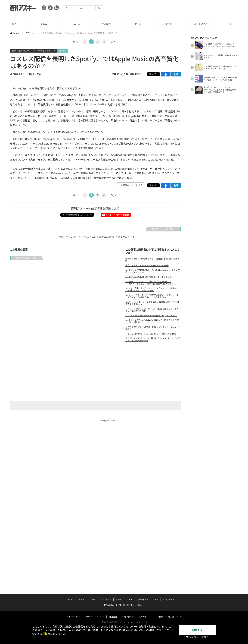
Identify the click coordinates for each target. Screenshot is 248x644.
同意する (197, 630)
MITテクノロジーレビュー (131, 602)
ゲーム (139, 24)
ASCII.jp (109, 602)
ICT (232, 24)
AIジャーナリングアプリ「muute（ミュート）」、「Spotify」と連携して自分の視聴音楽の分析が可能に (150, 283)
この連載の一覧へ (27, 258)
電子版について (175, 614)
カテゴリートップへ (163, 229)
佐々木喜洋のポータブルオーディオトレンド (34, 51)
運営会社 (113, 614)
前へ (75, 42)
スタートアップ (201, 24)
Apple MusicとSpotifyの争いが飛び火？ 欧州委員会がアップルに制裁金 (152, 321)
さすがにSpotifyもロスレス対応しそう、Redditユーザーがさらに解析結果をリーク (153, 339)
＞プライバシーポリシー (197, 637)
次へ (114, 42)
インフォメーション (172, 596)
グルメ (170, 24)
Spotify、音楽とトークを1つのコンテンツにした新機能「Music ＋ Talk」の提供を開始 (151, 289)
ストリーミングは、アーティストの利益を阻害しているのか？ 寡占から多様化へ (152, 310)
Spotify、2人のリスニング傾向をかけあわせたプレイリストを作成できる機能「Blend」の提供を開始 (152, 296)
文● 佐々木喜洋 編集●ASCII (127, 74)
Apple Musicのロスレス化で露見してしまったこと (149, 277)
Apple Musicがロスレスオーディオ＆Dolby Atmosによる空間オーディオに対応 (153, 271)
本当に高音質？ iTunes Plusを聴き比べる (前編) (147, 265)
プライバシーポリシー (95, 614)
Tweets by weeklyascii (107, 421)
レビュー (46, 24)
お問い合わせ (128, 614)
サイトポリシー (73, 614)
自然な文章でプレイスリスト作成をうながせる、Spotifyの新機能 (153, 328)
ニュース (77, 24)
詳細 (45, 634)
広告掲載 (143, 614)
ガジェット (108, 24)
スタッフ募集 (157, 614)
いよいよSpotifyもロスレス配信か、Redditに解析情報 (151, 334)
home (15, 33)
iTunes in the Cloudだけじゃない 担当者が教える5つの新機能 (152, 260)
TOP (15, 24)
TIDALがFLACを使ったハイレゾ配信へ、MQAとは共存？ (151, 316)
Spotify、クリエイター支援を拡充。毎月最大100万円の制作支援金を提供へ (152, 303)
